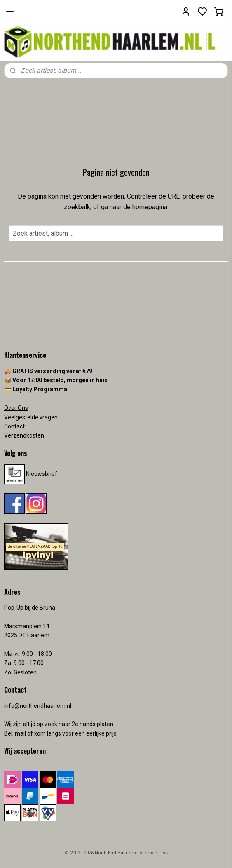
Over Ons (16, 408)
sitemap (149, 853)
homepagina (150, 207)
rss (164, 853)
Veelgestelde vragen (31, 417)
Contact (14, 426)
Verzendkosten (25, 435)
